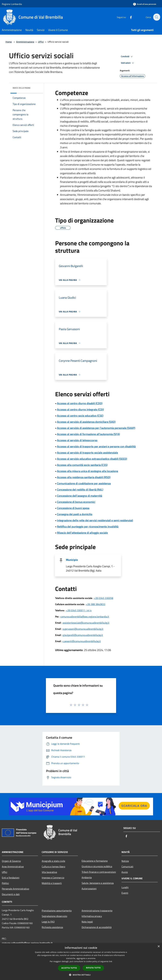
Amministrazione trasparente (97, 911)
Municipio (72, 560)
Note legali (87, 922)
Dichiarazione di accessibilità (97, 927)
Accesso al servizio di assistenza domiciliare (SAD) (86, 422)
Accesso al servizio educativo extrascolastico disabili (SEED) (92, 459)
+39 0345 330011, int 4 (79, 610)
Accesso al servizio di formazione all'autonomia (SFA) (88, 434)
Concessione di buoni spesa (73, 508)
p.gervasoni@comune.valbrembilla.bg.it (83, 629)
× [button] (159, 947)
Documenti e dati (11, 894)
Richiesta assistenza (52, 927)
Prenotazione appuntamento (57, 911)
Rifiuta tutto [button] (93, 968)
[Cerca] (156, 17)
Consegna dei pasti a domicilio (75, 514)
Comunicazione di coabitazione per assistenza (84, 483)
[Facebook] (129, 17)
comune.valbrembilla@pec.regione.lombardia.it (85, 617)
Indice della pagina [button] (21, 88)
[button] (81, 975)
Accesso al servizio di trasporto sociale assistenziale (87, 453)
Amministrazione (25, 42)
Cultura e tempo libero (53, 866)
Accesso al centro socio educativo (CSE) (80, 416)
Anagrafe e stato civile (53, 861)
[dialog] (81, 962)
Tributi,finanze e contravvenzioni (99, 872)
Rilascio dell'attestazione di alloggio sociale (82, 533)
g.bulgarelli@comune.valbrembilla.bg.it (83, 635)
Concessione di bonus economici (76, 502)
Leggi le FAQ (48, 922)
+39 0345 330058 (104, 598)
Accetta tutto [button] (69, 968)
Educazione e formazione (95, 861)
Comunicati (127, 866)
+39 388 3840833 (96, 604)
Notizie (125, 861)
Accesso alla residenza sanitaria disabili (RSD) (84, 477)
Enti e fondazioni (11, 878)
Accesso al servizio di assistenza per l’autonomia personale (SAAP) (96, 428)
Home (9, 42)
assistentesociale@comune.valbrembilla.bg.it (86, 623)
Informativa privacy (92, 916)
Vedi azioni (128, 63)
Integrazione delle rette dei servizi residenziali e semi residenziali (95, 520)
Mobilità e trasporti (52, 883)
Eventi (125, 893)
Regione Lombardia (12, 4)
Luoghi (125, 887)
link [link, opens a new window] (111, 961)
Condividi (127, 57)
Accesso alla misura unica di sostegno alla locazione (88, 471)
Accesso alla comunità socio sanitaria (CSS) (82, 465)
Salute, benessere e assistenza (98, 883)
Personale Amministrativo (15, 889)
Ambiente (87, 877)
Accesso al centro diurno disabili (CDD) (80, 403)
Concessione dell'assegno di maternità (80, 496)
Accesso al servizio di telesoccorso (77, 440)
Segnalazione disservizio (54, 916)
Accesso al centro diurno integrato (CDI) (80, 409)
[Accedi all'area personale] (145, 4)
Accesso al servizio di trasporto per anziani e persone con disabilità (96, 446)
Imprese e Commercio (53, 878)
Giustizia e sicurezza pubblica (97, 866)
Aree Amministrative (13, 866)
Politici (5, 883)
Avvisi (125, 872)
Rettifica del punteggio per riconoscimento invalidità (88, 527)
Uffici (41, 42)
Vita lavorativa (49, 872)
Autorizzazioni (89, 889)
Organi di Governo (11, 861)
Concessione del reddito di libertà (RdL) (80, 490)
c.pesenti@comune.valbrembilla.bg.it (82, 641)
